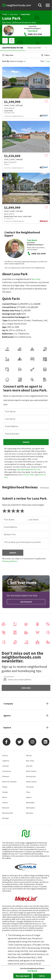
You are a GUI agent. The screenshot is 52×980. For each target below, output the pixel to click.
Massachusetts (8, 813)
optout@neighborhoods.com (28, 469)
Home (5, 14)
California (16, 22)
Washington (30, 802)
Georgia (5, 792)
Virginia (29, 797)
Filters (45, 55)
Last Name (10, 419)
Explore (7, 727)
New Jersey (30, 761)
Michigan (6, 818)
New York (29, 766)
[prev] (5, 83)
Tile (42, 61)
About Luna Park (34, 48)
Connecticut (7, 771)
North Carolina (31, 771)
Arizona (5, 755)
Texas (28, 792)
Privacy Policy (29, 475)
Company (8, 704)
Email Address (12, 426)
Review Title (10, 534)
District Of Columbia (9, 782)
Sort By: (6, 61)
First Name (10, 411)
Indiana (5, 802)
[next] (47, 83)
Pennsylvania (31, 776)
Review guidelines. (10, 561)
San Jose (14, 14)
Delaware (6, 776)
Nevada (29, 755)
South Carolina (31, 782)
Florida (5, 787)
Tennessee (30, 787)
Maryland (6, 808)
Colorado (5, 766)
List (48, 61)
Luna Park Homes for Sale (13, 48)
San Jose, (7, 22)
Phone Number (12, 434)
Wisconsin (30, 813)
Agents (7, 716)
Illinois (5, 797)
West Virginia (31, 808)
